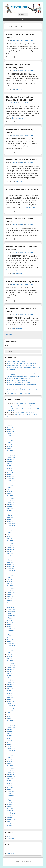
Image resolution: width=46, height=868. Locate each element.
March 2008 (10, 808)
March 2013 (10, 698)
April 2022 (9, 516)
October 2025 (10, 437)
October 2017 (10, 613)
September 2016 (11, 632)
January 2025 (10, 454)
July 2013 (9, 690)
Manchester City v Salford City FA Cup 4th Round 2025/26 (21, 384)
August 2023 (10, 486)
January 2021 (10, 544)
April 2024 (9, 471)
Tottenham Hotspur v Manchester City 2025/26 (18, 394)
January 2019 (10, 589)
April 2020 (9, 561)
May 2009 (9, 784)
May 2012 (9, 716)
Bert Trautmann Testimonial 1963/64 (25, 412)
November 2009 (11, 773)
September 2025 (11, 439)
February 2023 (10, 497)
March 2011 (10, 743)
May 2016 (9, 638)
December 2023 (11, 478)
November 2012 (11, 705)
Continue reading (18, 118)
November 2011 (11, 728)
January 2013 (10, 701)
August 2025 (10, 441)
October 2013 (10, 685)
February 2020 (10, 565)
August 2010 (10, 756)
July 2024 (9, 465)
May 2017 (9, 621)
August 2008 (10, 799)
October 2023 (10, 482)
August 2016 (10, 634)
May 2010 (9, 761)
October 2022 (10, 505)
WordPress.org (10, 854)
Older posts (8, 334)
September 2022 (11, 506)
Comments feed (11, 852)
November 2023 (11, 480)
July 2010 (9, 758)
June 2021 (9, 535)
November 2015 (11, 645)
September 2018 (11, 595)
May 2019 (9, 581)
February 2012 (10, 722)
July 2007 (9, 823)
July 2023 (9, 488)
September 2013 (11, 686)
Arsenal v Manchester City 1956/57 (22, 189)
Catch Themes (28, 864)
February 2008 (10, 810)
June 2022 (9, 512)
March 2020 (10, 563)
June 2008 (9, 803)
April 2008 (9, 806)
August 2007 (10, 821)
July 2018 (9, 598)
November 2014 (11, 668)
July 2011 (9, 735)
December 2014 (11, 666)
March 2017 (10, 623)
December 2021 (11, 523)
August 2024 (10, 463)
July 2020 (9, 555)
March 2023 (10, 495)
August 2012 (10, 711)
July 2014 (9, 675)
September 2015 (11, 649)
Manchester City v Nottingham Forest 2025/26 (18, 379)
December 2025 (11, 433)
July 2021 (9, 533)
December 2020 (11, 546)
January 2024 (10, 476)
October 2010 (10, 752)
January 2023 (10, 499)
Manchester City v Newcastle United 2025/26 (18, 382)
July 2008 (9, 801)
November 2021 (11, 525)
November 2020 (11, 548)
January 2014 (10, 679)
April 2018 (9, 602)
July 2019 (9, 578)
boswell (22, 40)
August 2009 (10, 778)
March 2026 (10, 428)
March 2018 (10, 604)
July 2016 (9, 636)
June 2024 (9, 467)
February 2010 (10, 767)
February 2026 (10, 430)
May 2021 (9, 536)
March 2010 (10, 765)
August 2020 (10, 553)
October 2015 (10, 647)
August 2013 (10, 688)
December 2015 (11, 643)
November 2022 (11, 503)
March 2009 (10, 788)
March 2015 (10, 660)
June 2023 (9, 490)
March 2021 (10, 540)
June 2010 (9, 760)
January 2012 (10, 724)
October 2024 (10, 460)
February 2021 (10, 542)
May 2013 (9, 694)
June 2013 (9, 692)
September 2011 (11, 731)
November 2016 (11, 628)
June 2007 (9, 825)
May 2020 (9, 559)
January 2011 (10, 746)
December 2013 (11, 681)
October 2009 (10, 775)
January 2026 (10, 431)
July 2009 (9, 780)
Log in (8, 848)
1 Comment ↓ (29, 192)
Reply (17, 211)
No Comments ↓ (30, 40)
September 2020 (11, 551)
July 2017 (9, 619)
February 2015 (10, 662)
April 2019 (9, 583)
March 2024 (10, 473)
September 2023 (11, 484)
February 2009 (10, 789)
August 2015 (10, 651)
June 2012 (9, 715)
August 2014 (10, 673)
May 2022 (9, 514)
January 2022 (10, 521)
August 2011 (10, 733)
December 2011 (11, 726)
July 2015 (9, 653)
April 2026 (9, 426)
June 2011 (9, 737)
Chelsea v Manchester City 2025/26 (16, 362)
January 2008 (10, 812)
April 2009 (9, 786)
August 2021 (10, 531)
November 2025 (11, 435)
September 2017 (11, 615)
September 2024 (11, 461)
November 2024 (11, 458)
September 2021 (11, 529)
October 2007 (10, 818)
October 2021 (10, 527)
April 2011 (9, 741)
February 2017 (10, 624)
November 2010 (11, 750)
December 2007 (11, 814)
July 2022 (9, 510)
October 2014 (10, 669)
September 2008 (11, 797)
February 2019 (10, 587)
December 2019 (11, 568)
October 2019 (10, 572)
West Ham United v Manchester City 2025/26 (18, 371)
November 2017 (11, 611)
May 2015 (9, 656)
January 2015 (10, 664)
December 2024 (11, 456)
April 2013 (9, 696)
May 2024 (9, 469)
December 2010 (11, 748)
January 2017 (10, 626)
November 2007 (11, 816)
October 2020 (10, 549)
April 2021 (9, 538)
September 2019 (11, 574)
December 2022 (11, 501)
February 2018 (10, 606)
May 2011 (9, 739)
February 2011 (10, 744)
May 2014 (9, 677)
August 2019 (10, 576)
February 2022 (10, 520)
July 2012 (9, 713)
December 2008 (11, 791)
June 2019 (9, 580)
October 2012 (10, 707)
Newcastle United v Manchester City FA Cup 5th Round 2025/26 (23, 377)
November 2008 (11, 793)
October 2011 (10, 730)
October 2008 (10, 795)
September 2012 (11, 709)
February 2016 (10, 641)
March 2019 (10, 585)
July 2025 (9, 443)
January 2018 (10, 608)
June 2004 (9, 827)
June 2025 (9, 445)
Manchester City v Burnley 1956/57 (22, 160)
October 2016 (10, 630)
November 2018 (11, 593)
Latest (12, 57)
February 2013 (10, 700)
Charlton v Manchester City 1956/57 (23, 281)
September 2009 (11, 776)
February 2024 (10, 475)
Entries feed (10, 850)
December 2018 (11, 591)
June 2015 (9, 655)
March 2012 (10, 720)
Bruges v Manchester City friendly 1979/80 (26, 403)
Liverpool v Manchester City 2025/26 (16, 388)
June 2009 (9, 782)
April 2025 (9, 448)
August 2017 (10, 617)
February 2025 (10, 452)
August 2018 (10, 596)
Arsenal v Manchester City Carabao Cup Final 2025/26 (21, 365)
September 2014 (11, 671)
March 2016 (10, 640)
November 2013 (11, 683)
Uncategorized (10, 838)
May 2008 (9, 805)
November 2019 (11, 570)
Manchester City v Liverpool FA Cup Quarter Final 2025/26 (22, 363)
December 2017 (11, 610)
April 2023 (9, 493)
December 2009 (11, 771)
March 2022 (10, 518)
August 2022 (10, 508)
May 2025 (9, 446)
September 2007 (11, 819)
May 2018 (9, 600)
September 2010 (11, 754)
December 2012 (11, 703)
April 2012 (9, 718)
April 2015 (9, 658)
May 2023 (9, 491)
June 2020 (9, 557)
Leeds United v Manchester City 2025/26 (17, 380)
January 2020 (10, 566)
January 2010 (10, 769)
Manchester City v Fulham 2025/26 (16, 386)
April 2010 (9, 763)
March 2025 (10, 450)
